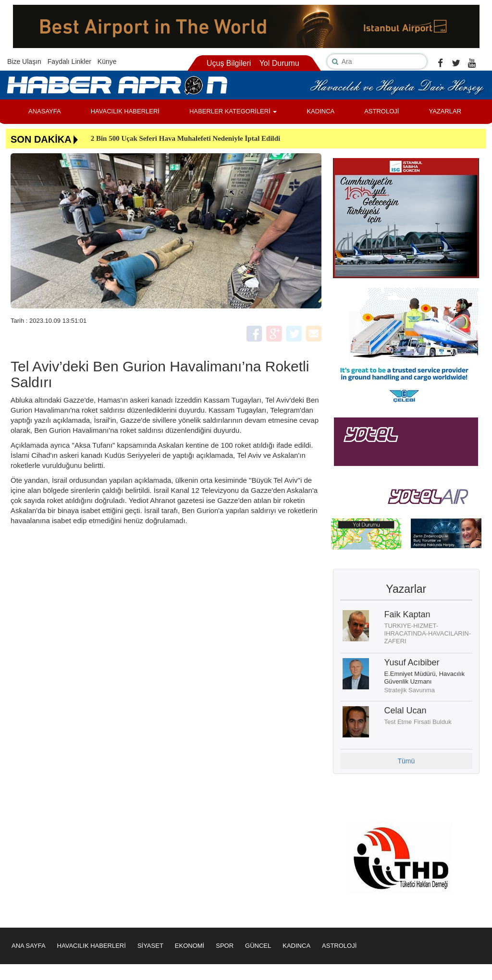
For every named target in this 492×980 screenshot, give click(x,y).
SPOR (225, 946)
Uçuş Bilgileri (229, 63)
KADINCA (320, 111)
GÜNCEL (258, 946)
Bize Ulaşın (24, 61)
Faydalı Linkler (69, 61)
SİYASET (150, 946)
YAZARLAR (445, 111)
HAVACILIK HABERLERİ (125, 111)
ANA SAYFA (29, 946)
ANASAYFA (45, 111)
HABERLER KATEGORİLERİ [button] (233, 111)
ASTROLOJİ (381, 111)
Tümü (406, 761)
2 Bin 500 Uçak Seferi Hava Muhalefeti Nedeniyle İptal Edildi (186, 138)
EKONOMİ (190, 946)
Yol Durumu (279, 63)
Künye (107, 61)
